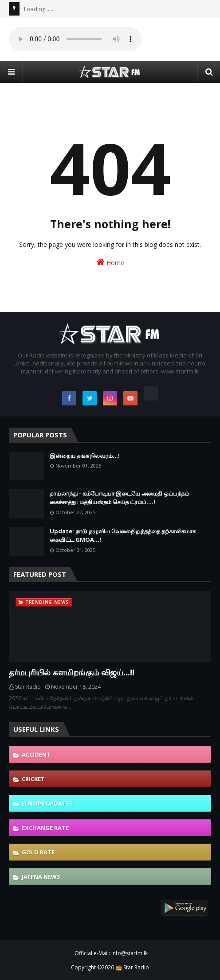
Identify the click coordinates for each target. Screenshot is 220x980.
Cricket (33, 779)
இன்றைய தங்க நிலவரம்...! (85, 456)
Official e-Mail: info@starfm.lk (111, 953)
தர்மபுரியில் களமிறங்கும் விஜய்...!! (72, 672)
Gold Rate (38, 852)
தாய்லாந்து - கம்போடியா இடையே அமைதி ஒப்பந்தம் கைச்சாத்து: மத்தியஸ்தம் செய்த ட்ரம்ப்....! (119, 498)
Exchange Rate (45, 828)
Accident (36, 754)
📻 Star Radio (132, 967)
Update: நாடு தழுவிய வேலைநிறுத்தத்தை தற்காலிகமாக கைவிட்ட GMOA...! (123, 536)
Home (110, 262)
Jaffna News (41, 877)
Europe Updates (47, 803)
